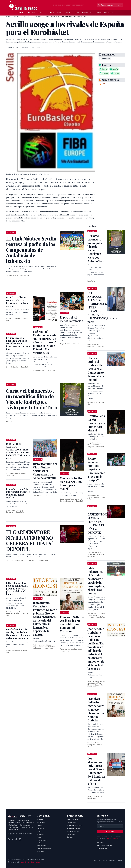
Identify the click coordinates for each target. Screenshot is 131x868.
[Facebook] (9, 839)
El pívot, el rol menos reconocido (71, 319)
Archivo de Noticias (44, 849)
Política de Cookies (74, 828)
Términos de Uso (73, 831)
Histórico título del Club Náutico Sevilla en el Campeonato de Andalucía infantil (45, 471)
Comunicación (87, 13)
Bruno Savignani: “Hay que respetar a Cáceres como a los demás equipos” (18, 493)
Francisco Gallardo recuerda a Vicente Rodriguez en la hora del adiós (17, 302)
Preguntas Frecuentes (104, 845)
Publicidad (100, 843)
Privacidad (97, 861)
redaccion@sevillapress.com (30, 862)
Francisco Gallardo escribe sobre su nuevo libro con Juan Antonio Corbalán (72, 624)
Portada (21, 13)
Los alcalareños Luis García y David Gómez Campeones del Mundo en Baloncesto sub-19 (18, 634)
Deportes (68, 13)
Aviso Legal (71, 834)
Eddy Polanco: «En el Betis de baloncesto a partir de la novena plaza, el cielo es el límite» (17, 589)
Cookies (105, 861)
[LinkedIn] (20, 839)
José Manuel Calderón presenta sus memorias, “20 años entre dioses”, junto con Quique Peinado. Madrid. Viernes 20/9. (45, 342)
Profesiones (109, 13)
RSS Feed (41, 852)
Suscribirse (110, 831)
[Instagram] (16, 839)
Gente (59, 13)
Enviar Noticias (102, 848)
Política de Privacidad (75, 825)
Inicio (8, 16)
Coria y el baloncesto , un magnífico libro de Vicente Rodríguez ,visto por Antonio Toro (96, 248)
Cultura (98, 13)
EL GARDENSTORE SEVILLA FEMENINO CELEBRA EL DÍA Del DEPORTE (98, 522)
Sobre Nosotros (73, 820)
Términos (112, 861)
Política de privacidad (112, 838)
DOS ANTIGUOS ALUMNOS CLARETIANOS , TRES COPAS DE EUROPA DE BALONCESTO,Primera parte (18, 451)
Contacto (70, 837)
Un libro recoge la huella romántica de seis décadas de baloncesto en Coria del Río (18, 344)
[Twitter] (12, 839)
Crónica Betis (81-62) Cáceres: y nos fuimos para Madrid (71, 483)
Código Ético (72, 823)
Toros (77, 13)
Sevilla (41, 13)
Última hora (31, 13)
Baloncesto (38, 16)
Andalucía (50, 13)
